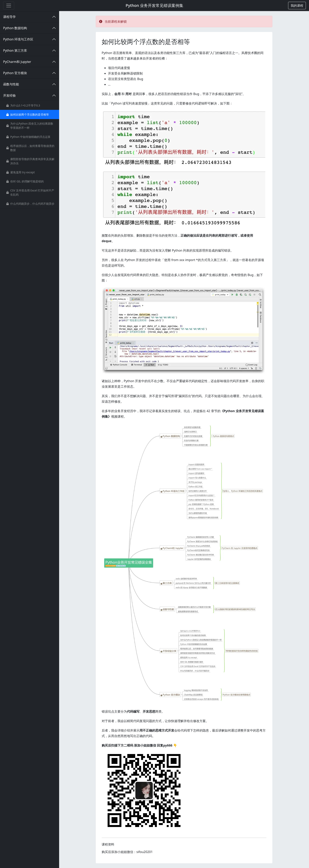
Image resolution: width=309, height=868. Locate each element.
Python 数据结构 (15, 28)
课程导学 (9, 17)
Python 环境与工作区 (18, 39)
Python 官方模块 (15, 73)
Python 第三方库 (15, 50)
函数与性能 (11, 84)
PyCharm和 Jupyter (17, 62)
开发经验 (9, 95)
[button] (297, 6)
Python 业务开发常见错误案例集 (155, 5)
